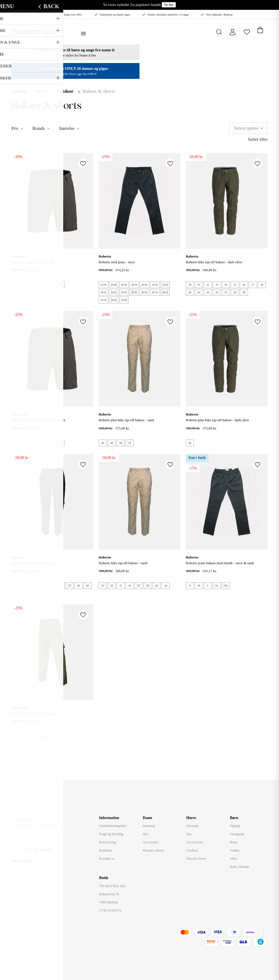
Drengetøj (237, 834)
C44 (16, 736)
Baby (234, 842)
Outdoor (65, 91)
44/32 (165, 292)
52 (43, 285)
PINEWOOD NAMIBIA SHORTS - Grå (33, 262)
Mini (233, 858)
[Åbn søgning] (219, 32)
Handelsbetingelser (113, 826)
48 (25, 285)
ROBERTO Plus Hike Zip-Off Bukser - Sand (126, 420)
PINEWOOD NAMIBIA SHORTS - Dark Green (38, 420)
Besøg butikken (21, 14)
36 (244, 285)
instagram (31, 837)
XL (217, 586)
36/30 (124, 285)
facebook (19, 835)
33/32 (165, 285)
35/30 (114, 285)
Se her (169, 5)
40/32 (145, 292)
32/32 (155, 285)
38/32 (134, 292)
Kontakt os (107, 858)
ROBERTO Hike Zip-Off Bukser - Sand (123, 563)
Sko (145, 834)
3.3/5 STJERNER (22, 849)
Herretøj (192, 826)
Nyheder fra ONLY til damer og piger (76, 68)
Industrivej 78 (109, 894)
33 (217, 285)
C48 (25, 443)
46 (16, 285)
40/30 (145, 285)
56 (60, 285)
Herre (42, 91)
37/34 (124, 300)
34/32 (103, 292)
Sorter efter (258, 139)
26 (217, 292)
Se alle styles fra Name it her (75, 55)
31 (199, 285)
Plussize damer (153, 850)
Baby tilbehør (240, 867)
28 (235, 292)
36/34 (114, 300)
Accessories (195, 842)
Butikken (106, 850)
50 (34, 285)
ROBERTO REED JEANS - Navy (117, 262)
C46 (16, 443)
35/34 (103, 300)
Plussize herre (196, 858)
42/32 (155, 292)
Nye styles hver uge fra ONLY (76, 74)
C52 (43, 443)
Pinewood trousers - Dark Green (34, 713)
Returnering (108, 842)
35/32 (114, 292)
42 (199, 292)
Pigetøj (235, 826)
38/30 (134, 285)
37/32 (124, 292)
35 (235, 285)
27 (226, 292)
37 (253, 285)
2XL (226, 586)
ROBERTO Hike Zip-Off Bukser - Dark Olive (214, 262)
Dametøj (149, 826)
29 (244, 292)
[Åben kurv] (260, 29)
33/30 (103, 285)
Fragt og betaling (111, 834)
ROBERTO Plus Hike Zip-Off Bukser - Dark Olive (217, 420)
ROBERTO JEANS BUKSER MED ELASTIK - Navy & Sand (220, 563)
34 (226, 285)
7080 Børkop (108, 902)
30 (190, 285)
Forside (19, 91)
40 (190, 292)
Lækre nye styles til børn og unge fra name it (76, 50)
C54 (52, 443)
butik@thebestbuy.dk (28, 820)
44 (208, 292)
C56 (61, 443)
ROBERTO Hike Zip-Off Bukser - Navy (36, 563)
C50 (34, 443)
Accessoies (151, 842)
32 (208, 285)
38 (262, 285)
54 (51, 285)
